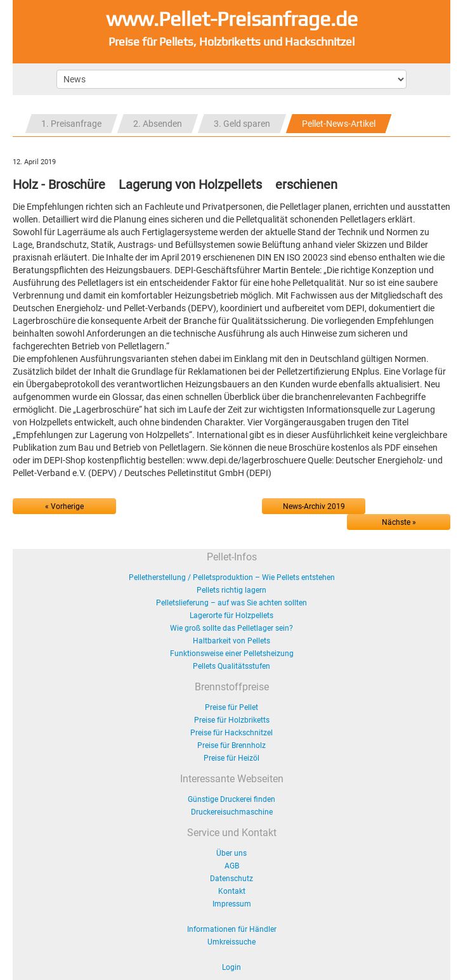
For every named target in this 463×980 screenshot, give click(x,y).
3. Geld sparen (242, 124)
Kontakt (232, 891)
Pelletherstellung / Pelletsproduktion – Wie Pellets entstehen (232, 577)
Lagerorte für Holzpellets (231, 616)
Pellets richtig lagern (231, 590)
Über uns (231, 853)
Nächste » (399, 522)
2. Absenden (158, 124)
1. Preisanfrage (71, 124)
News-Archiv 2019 (314, 506)
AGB (232, 866)
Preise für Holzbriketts (232, 720)
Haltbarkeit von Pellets (231, 641)
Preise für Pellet (231, 707)
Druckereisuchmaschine (232, 812)
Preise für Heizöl (231, 758)
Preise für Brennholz (231, 745)
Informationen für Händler (232, 929)
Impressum (232, 904)
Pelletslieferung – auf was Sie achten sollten (231, 603)
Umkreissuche (231, 942)
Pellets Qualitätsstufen (231, 666)
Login (231, 967)
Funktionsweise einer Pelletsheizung (232, 654)
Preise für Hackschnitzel (231, 733)
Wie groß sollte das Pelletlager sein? (231, 628)
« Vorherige (64, 506)
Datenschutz (231, 879)
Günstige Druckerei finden (231, 799)
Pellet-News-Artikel (339, 124)
